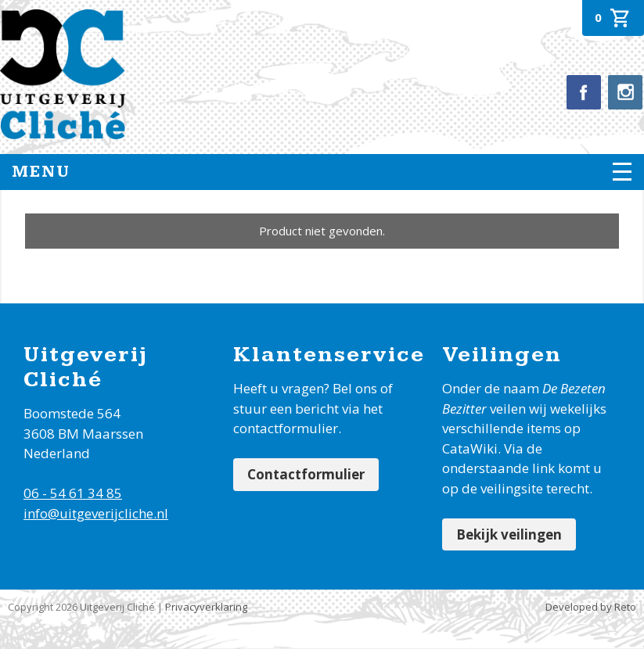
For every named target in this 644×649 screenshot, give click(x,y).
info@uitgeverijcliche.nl (96, 513)
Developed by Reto (591, 607)
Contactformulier (306, 474)
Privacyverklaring (206, 607)
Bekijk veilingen (509, 534)
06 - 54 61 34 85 (73, 493)
